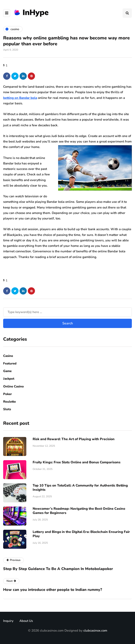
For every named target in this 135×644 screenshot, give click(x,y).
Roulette (9, 402)
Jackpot (9, 379)
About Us (26, 621)
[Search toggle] (127, 13)
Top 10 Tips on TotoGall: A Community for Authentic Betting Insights (80, 488)
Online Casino (13, 386)
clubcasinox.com (95, 631)
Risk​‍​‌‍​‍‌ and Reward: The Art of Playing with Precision (74, 439)
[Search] (67, 312)
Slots (7, 409)
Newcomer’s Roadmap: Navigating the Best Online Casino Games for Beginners (79, 511)
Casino (8, 356)
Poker (7, 394)
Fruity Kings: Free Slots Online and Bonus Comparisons (77, 462)
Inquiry (8, 621)
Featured (10, 363)
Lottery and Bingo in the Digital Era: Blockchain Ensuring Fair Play (81, 534)
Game (7, 371)
